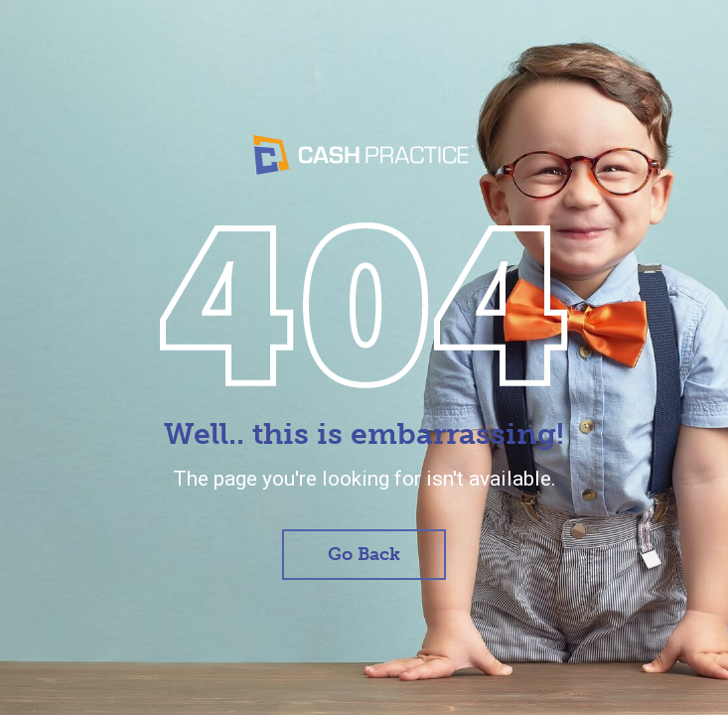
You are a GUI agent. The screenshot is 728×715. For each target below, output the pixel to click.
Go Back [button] (364, 554)
